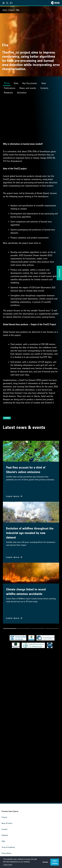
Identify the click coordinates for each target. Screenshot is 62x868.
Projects (12, 10)
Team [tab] (44, 83)
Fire (18, 10)
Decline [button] (45, 862)
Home (5, 10)
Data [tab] (16, 83)
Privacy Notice (6, 853)
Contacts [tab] (44, 88)
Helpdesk (5, 835)
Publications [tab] (10, 88)
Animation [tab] (22, 93)
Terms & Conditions (8, 847)
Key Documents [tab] (30, 83)
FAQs (3, 841)
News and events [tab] (28, 88)
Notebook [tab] (8, 93)
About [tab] (7, 83)
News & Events (7, 823)
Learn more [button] (8, 865)
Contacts (4, 829)
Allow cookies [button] (55, 862)
